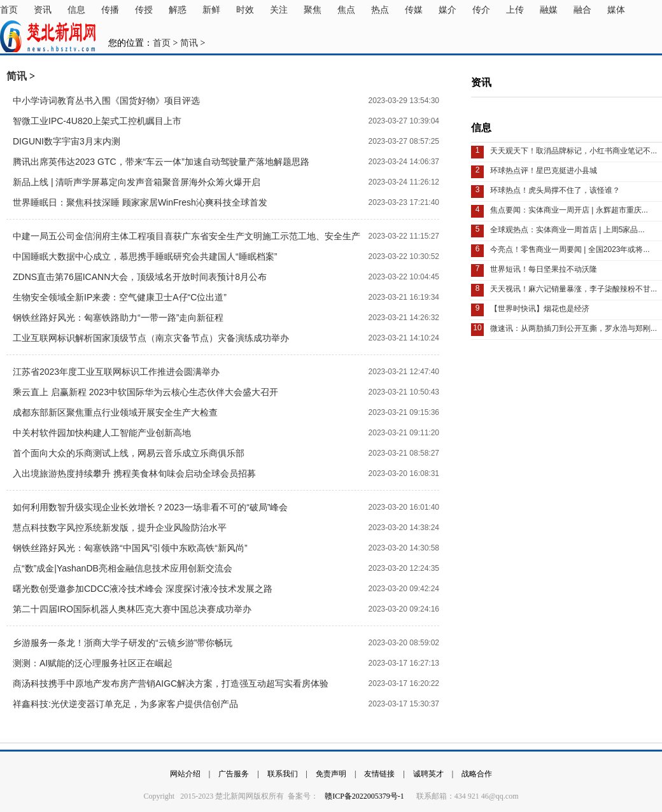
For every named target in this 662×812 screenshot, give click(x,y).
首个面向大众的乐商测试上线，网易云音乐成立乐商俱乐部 (129, 453)
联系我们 (283, 774)
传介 (481, 10)
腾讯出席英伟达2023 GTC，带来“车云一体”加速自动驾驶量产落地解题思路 (161, 162)
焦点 (346, 10)
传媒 (414, 10)
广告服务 (234, 774)
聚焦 (313, 10)
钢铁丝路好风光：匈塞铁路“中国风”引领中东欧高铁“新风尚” (130, 548)
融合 (582, 10)
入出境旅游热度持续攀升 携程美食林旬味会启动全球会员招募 (134, 473)
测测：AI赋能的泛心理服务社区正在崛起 (93, 663)
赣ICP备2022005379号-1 (365, 796)
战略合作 (477, 774)
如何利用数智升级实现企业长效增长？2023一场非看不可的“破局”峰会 (150, 507)
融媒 (549, 10)
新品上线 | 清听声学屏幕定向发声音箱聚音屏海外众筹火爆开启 (137, 182)
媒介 (447, 10)
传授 (144, 10)
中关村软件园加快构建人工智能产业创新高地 (102, 433)
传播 (110, 10)
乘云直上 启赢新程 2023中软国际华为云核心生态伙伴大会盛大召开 (145, 392)
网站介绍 (185, 774)
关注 (279, 10)
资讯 (43, 10)
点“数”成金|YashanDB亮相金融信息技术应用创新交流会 (123, 568)
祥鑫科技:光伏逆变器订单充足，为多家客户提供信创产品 (125, 704)
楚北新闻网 (48, 36)
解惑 (178, 10)
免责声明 (331, 774)
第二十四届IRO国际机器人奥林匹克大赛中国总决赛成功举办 (132, 609)
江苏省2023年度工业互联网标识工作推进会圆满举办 (116, 372)
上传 (515, 10)
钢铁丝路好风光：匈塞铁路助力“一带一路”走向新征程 (118, 318)
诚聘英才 (428, 774)
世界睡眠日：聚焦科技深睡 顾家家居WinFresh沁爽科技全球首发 (140, 202)
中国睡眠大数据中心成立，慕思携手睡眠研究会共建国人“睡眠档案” (145, 256)
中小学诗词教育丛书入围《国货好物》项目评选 (106, 101)
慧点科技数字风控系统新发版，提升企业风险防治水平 (120, 528)
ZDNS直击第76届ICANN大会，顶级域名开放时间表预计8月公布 (140, 277)
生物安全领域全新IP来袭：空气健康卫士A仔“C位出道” (120, 297)
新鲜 (211, 10)
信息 (76, 10)
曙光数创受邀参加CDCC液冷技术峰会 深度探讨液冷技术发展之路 (143, 589)
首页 (9, 10)
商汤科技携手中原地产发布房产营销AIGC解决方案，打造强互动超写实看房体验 (171, 683)
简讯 (189, 43)
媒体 (616, 10)
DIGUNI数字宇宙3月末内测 (67, 141)
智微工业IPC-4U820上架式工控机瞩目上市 (97, 121)
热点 (380, 10)
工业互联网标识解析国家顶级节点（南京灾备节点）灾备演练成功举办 (151, 338)
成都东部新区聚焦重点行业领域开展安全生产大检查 (115, 412)
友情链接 (379, 774)
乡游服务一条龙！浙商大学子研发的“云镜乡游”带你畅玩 (123, 643)
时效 (245, 10)
